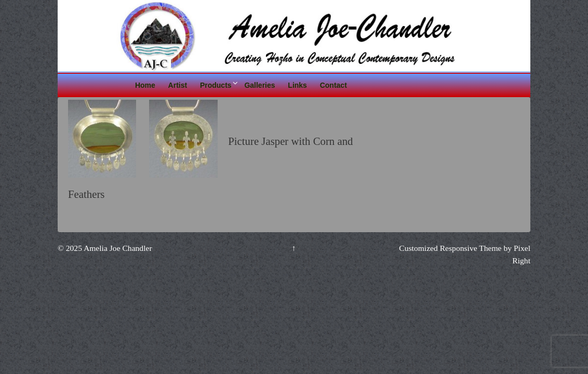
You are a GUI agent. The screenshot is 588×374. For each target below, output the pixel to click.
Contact (333, 85)
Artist (178, 85)
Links (297, 85)
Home (145, 85)
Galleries (259, 85)
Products (216, 85)
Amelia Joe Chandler (117, 248)
